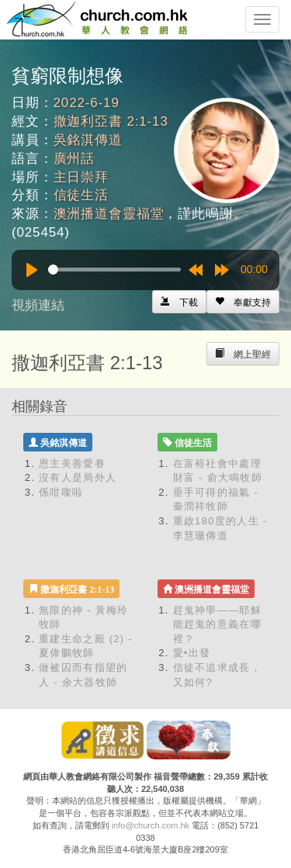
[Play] (32, 270)
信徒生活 (81, 195)
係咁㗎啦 (61, 492)
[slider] (114, 270)
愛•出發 (192, 653)
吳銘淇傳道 (88, 140)
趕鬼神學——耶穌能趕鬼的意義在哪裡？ (217, 624)
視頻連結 (38, 305)
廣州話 (74, 159)
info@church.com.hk (151, 825)
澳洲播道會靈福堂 (109, 214)
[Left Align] (243, 302)
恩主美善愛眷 (72, 463)
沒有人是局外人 (78, 477)
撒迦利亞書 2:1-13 (111, 121)
